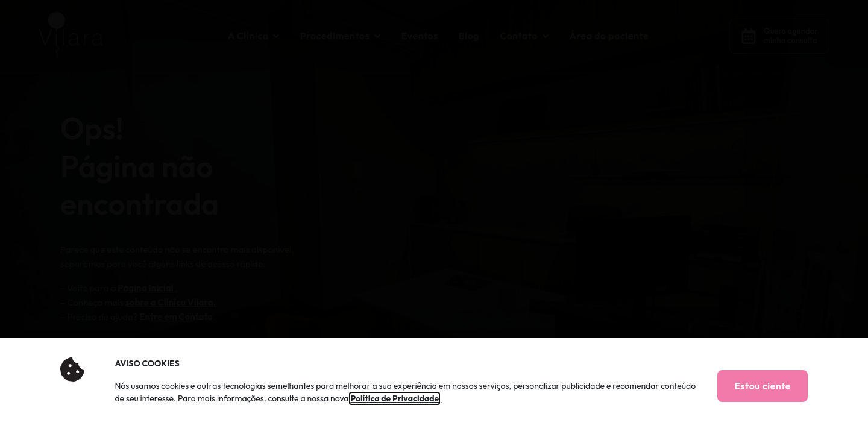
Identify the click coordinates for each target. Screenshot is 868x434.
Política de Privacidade (395, 398)
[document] (434, 217)
